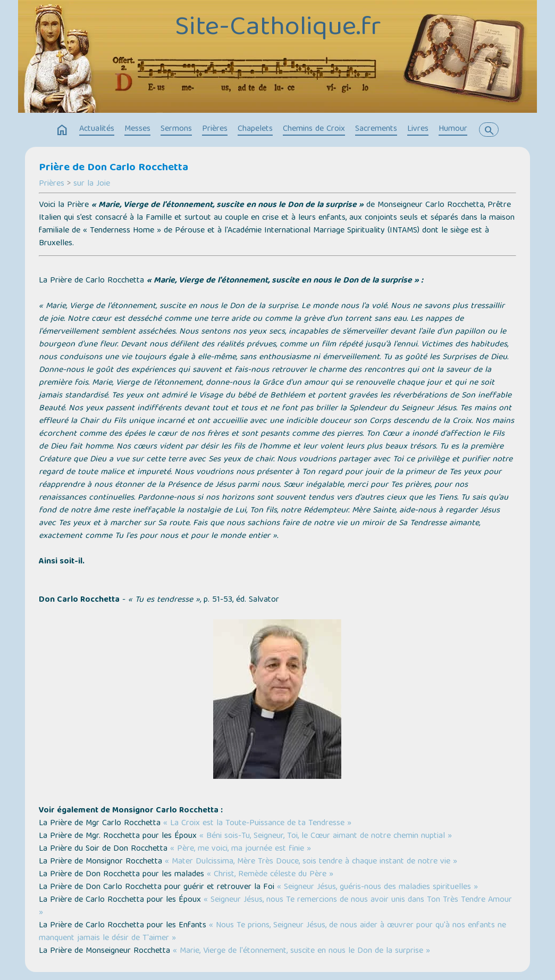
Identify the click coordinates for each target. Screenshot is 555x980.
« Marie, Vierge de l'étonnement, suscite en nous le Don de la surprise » (301, 951)
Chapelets (255, 129)
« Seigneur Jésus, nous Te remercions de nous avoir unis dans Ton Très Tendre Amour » (275, 907)
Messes (137, 129)
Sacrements (376, 129)
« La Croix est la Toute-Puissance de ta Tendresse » (257, 824)
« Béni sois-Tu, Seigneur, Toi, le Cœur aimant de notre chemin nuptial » (326, 836)
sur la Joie (92, 184)
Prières (215, 129)
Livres (418, 129)
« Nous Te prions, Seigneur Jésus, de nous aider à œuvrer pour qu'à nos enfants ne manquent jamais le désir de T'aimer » (272, 932)
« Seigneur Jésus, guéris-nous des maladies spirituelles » (377, 887)
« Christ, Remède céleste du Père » (270, 875)
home (62, 130)
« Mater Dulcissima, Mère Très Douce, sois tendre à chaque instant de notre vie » (311, 862)
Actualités (97, 129)
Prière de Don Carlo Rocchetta (113, 168)
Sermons (176, 129)
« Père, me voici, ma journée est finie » (241, 849)
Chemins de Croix (314, 129)
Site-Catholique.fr (278, 29)
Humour (453, 129)
